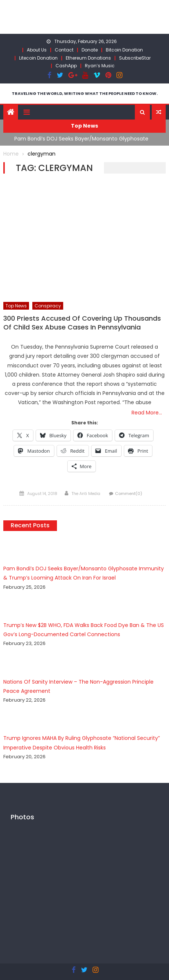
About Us (37, 50)
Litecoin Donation (38, 58)
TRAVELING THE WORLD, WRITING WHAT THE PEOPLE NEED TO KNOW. (85, 93)
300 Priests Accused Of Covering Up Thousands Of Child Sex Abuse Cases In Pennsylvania (82, 323)
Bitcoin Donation (124, 50)
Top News (16, 306)
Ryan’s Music (100, 66)
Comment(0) (129, 493)
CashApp (66, 66)
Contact (64, 50)
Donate (90, 50)
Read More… (147, 413)
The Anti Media (86, 493)
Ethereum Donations (88, 58)
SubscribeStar (135, 58)
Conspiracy (48, 306)
